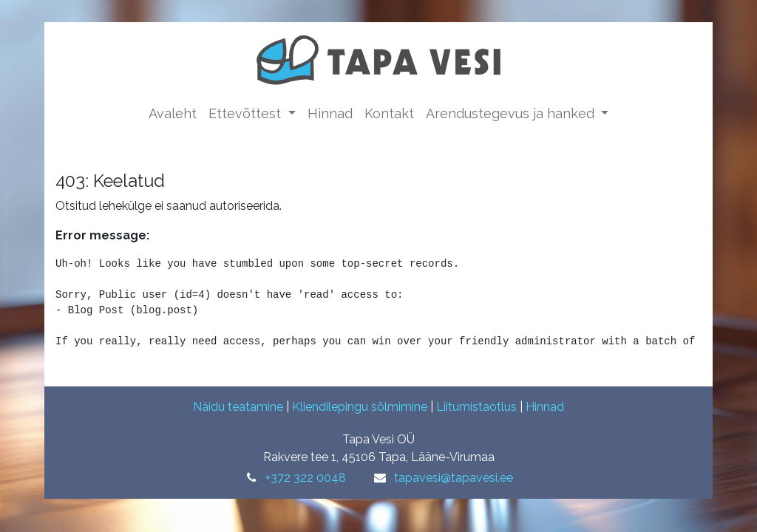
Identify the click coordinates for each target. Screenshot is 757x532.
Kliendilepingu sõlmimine (360, 407)
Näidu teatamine (238, 407)
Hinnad (545, 407)
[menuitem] (173, 113)
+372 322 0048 (306, 478)
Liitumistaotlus (476, 407)
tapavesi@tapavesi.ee (454, 478)
